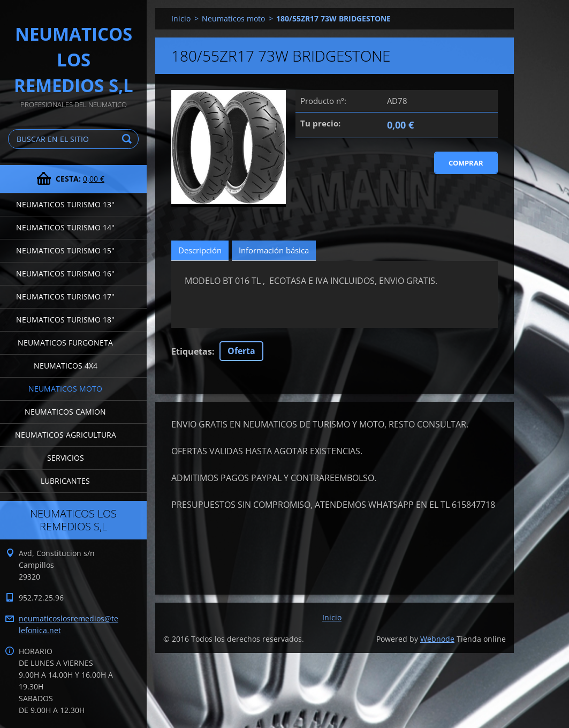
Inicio (181, 18)
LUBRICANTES (65, 481)
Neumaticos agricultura (66, 435)
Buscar (128, 139)
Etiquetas (192, 351)
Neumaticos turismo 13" (65, 204)
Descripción (200, 250)
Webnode (437, 639)
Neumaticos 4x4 (66, 366)
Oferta (241, 351)
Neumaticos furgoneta (65, 343)
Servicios (66, 458)
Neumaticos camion (65, 412)
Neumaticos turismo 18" (65, 320)
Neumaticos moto (65, 389)
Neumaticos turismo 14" (65, 227)
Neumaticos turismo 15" (65, 250)
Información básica (274, 250)
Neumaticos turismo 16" (65, 273)
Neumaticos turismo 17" (65, 297)
